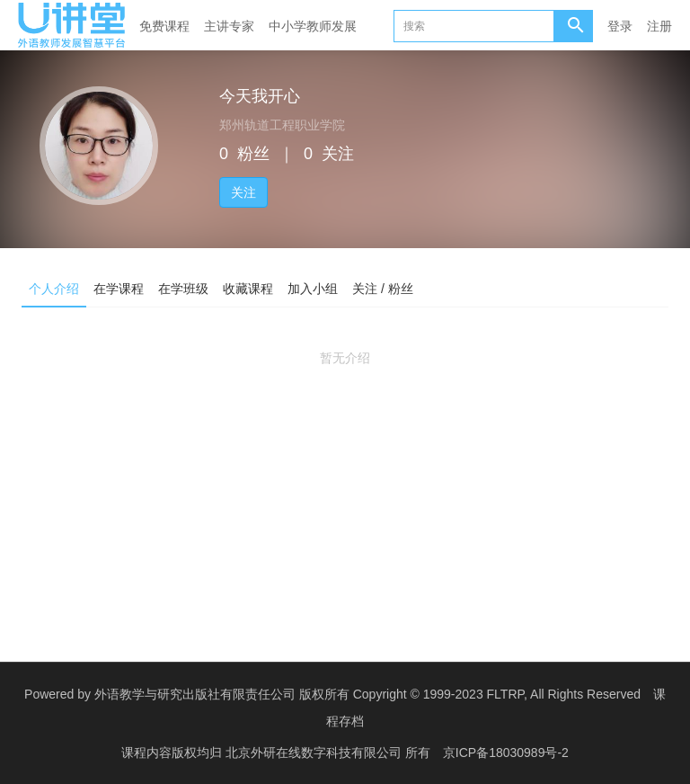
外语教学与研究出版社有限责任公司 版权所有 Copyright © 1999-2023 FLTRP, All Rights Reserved (367, 694)
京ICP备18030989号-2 (506, 753)
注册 (659, 26)
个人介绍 (54, 289)
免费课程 (164, 26)
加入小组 (313, 289)
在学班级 (183, 289)
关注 (243, 192)
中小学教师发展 (313, 26)
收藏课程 (248, 289)
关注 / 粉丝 (383, 289)
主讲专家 (229, 26)
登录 (620, 26)
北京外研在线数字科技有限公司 (315, 753)
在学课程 (119, 289)
